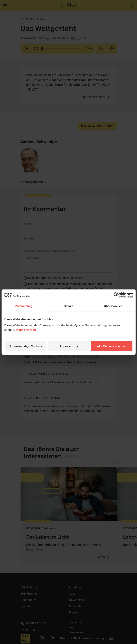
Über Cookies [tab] (113, 306)
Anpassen (69, 346)
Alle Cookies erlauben (112, 346)
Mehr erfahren (26, 330)
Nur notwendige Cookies (25, 346)
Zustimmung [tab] (24, 306)
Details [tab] (69, 306)
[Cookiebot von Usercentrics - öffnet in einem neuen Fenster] (116, 295)
